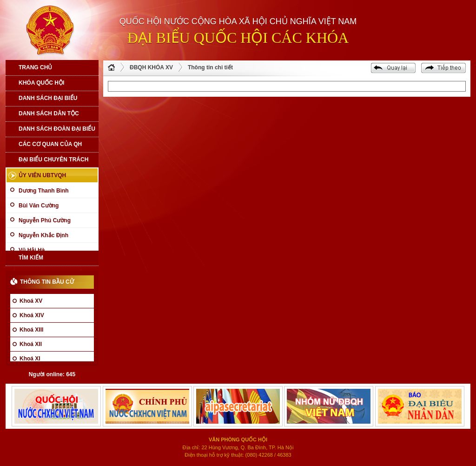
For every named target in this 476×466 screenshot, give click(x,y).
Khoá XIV (32, 315)
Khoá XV (31, 301)
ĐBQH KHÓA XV (151, 67)
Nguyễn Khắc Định (43, 235)
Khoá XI (30, 359)
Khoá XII (31, 344)
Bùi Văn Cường (39, 206)
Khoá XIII (31, 330)
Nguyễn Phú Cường (45, 220)
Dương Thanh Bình (44, 191)
